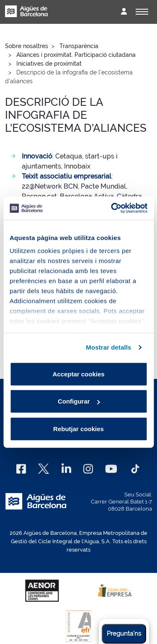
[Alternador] (142, 12)
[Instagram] (88, 469)
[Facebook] (21, 469)
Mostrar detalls (108, 347)
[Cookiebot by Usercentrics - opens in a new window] (112, 208)
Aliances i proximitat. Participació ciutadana (76, 55)
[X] (44, 469)
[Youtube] (111, 469)
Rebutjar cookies (78, 428)
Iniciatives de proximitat (49, 64)
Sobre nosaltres (27, 46)
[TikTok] (135, 469)
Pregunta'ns (124, 634)
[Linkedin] (66, 469)
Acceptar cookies (78, 374)
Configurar (79, 401)
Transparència (79, 46)
